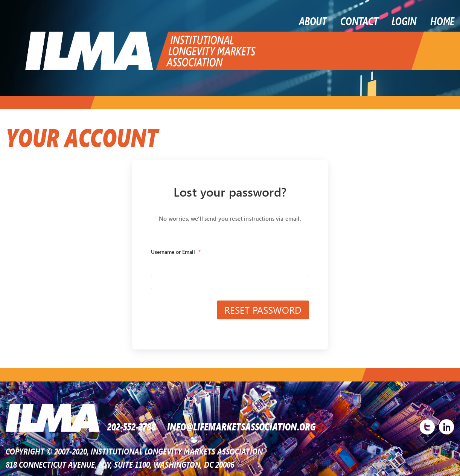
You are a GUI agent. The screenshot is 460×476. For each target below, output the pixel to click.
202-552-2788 (132, 426)
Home (442, 21)
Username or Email (176, 252)
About (313, 21)
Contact (359, 21)
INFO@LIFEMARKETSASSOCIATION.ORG (241, 426)
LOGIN (404, 21)
